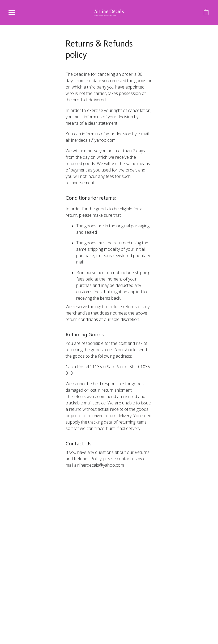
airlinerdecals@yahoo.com (91, 140)
